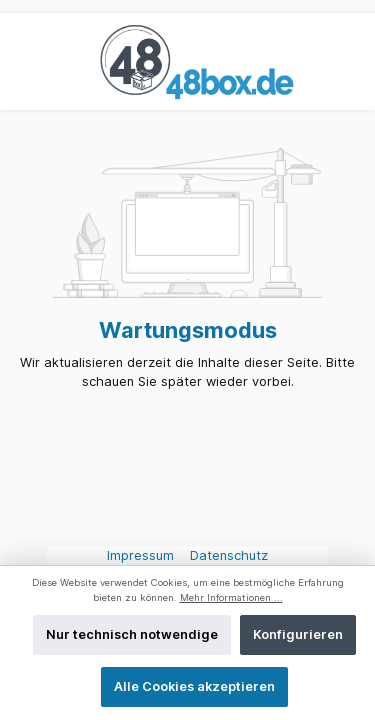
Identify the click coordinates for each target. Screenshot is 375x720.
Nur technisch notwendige (132, 634)
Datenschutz (229, 555)
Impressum (142, 555)
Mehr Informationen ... (231, 597)
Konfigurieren (298, 634)
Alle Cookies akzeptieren (194, 686)
